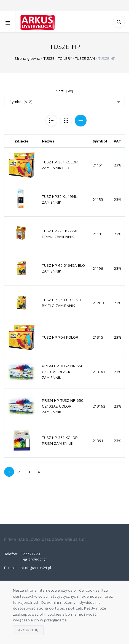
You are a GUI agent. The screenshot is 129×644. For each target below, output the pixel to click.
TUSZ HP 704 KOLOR (60, 337)
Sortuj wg (65, 91)
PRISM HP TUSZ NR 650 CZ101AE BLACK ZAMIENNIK (63, 372)
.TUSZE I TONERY (57, 58)
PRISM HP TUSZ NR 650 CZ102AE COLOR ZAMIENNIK (63, 406)
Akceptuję (28, 630)
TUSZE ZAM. (85, 58)
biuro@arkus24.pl (36, 568)
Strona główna (27, 58)
